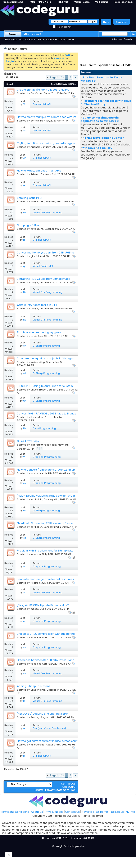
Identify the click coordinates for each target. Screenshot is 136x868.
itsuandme (37, 417)
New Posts (11, 40)
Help (106, 22)
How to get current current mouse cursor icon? (47, 741)
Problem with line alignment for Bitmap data (45, 551)
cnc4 (34, 336)
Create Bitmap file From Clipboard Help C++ (45, 90)
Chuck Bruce (38, 390)
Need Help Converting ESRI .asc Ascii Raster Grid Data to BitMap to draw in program (45, 525)
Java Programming (44, 428)
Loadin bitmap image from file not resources (45, 579)
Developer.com (124, 2)
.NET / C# (63, 2)
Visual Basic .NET (43, 266)
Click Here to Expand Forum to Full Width (106, 65)
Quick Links (65, 40)
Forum (13, 34)
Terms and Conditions (15, 812)
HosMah (35, 583)
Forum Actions (46, 40)
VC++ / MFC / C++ (41, 2)
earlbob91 (36, 499)
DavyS (34, 282)
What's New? (32, 34)
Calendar (31, 40)
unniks (34, 473)
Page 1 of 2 (57, 77)
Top (73, 790)
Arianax (35, 147)
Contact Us (68, 784)
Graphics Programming (47, 457)
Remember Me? (62, 27)
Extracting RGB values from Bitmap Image (44, 279)
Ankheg (35, 717)
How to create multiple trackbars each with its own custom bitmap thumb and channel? (47, 119)
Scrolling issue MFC (29, 198)
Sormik (35, 121)
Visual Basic (82, 2)
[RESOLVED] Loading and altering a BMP (43, 714)
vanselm (36, 554)
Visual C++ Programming (47, 212)
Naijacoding (38, 362)
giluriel (35, 256)
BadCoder (37, 93)
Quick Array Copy (28, 441)
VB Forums (102, 2)
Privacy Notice (54, 812)
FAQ (21, 40)
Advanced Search (122, 39)
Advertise (88, 812)
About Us (37, 812)
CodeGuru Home (13, 2)
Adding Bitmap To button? (34, 686)
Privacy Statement (57, 790)
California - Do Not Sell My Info (115, 812)
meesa (35, 609)
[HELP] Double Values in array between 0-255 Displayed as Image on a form (46, 497)
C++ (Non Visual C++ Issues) (49, 728)
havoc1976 (37, 229)
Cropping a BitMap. (29, 225)
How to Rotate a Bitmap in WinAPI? (39, 171)
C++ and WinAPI (42, 104)
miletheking (38, 745)
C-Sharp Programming (46, 346)
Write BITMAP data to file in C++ (37, 305)
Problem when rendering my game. (39, 332)
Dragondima (38, 690)
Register (122, 22)
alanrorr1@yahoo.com (44, 445)
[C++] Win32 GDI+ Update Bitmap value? (43, 605)
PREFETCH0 (38, 202)
